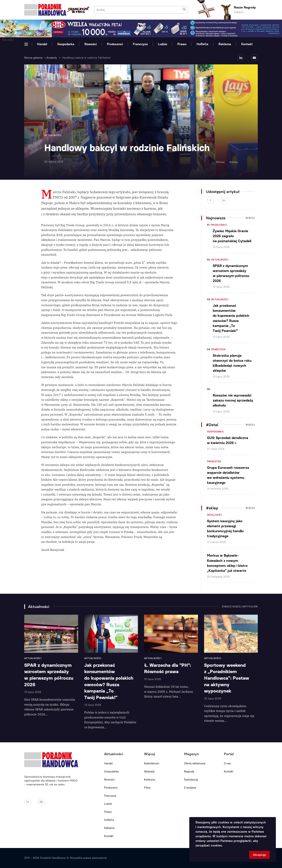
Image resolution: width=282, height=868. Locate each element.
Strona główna (33, 58)
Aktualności (220, 260)
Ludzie (163, 44)
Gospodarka (66, 44)
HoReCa (202, 44)
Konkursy (150, 780)
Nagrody (189, 772)
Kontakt (247, 44)
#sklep (234, 162)
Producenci (115, 44)
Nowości (91, 44)
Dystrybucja (191, 780)
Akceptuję (259, 855)
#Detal (220, 162)
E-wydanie (190, 788)
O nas (227, 763)
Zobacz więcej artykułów (240, 607)
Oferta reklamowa (195, 763)
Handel (42, 44)
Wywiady (149, 772)
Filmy (147, 788)
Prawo (182, 44)
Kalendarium (152, 763)
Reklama (225, 44)
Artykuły (52, 58)
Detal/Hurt (214, 515)
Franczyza (140, 44)
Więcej (250, 218)
